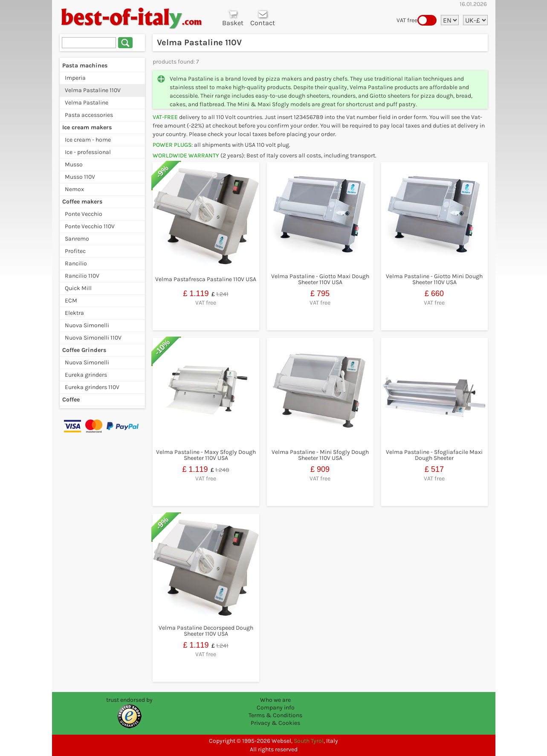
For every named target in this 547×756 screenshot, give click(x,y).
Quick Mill (78, 288)
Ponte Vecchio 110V (90, 226)
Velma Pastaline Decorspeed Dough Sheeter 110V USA (206, 631)
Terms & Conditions (275, 715)
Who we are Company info (276, 704)
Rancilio (76, 263)
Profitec (75, 251)
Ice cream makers (87, 127)
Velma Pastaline (87, 103)
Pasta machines (85, 65)
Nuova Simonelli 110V (93, 338)
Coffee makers (82, 202)
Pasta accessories (89, 115)
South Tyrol (309, 741)
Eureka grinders (86, 375)
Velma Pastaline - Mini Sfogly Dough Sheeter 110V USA (320, 455)
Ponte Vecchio (84, 214)
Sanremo (77, 239)
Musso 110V (80, 177)
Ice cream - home (88, 140)
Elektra (74, 313)
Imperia (75, 78)
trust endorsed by (129, 700)
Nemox (74, 189)
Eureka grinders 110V (92, 387)
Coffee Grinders (84, 350)
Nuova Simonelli (87, 325)
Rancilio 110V (82, 276)
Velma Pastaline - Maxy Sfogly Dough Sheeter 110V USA (206, 455)
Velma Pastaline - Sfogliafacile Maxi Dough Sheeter (434, 455)
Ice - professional (88, 152)
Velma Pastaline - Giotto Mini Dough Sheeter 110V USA (434, 279)
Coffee (71, 400)
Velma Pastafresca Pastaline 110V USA (206, 279)
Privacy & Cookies (275, 723)
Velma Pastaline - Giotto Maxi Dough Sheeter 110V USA (320, 279)
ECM (71, 301)
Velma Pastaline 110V (93, 90)
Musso (74, 164)
